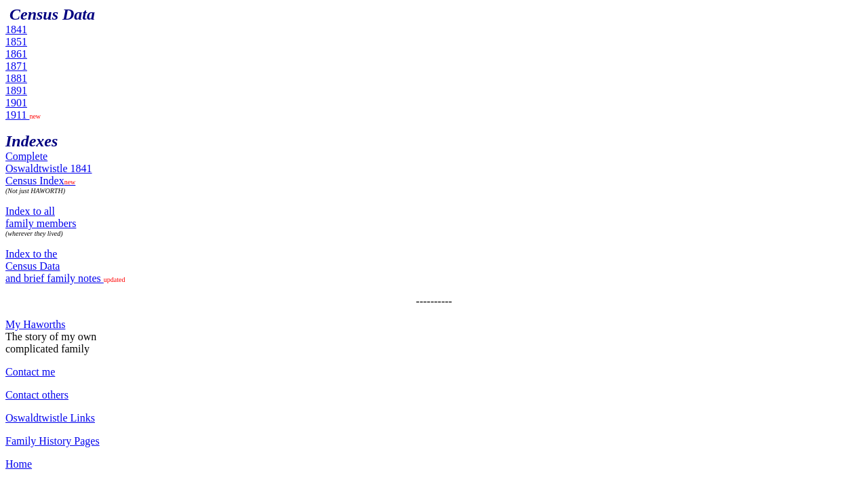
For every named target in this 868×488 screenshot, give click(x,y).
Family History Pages (53, 441)
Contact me (30, 372)
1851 (16, 42)
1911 (17, 115)
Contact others (37, 395)
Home (19, 464)
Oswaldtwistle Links (50, 418)
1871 (16, 66)
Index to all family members (41, 217)
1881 (16, 78)
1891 (16, 90)
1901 (16, 103)
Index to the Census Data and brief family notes (55, 266)
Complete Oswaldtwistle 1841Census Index (49, 168)
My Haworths (35, 324)
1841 (16, 29)
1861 (16, 54)
